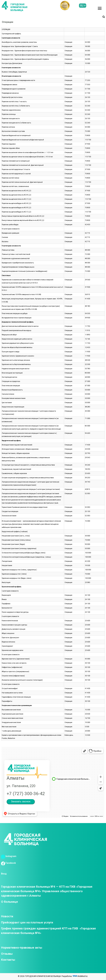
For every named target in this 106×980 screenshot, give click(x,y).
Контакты (8, 960)
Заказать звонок (21, 801)
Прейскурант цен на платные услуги (27, 922)
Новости (7, 916)
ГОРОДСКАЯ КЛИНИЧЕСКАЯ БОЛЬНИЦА (19, 7)
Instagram (9, 856)
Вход (4, 874)
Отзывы (7, 954)
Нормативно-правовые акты (22, 948)
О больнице (10, 902)
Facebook (8, 863)
